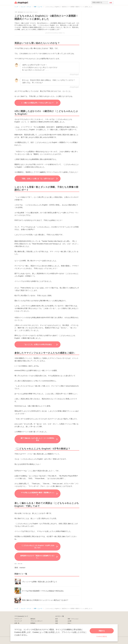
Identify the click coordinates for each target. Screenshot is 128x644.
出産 (56, 623)
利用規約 (33, 623)
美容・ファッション (73, 619)
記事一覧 (17, 623)
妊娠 (56, 621)
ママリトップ (18, 619)
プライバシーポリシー (36, 621)
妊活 (56, 619)
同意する (102, 631)
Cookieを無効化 (102, 636)
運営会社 (33, 619)
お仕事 (69, 621)
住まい (69, 623)
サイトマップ (18, 621)
